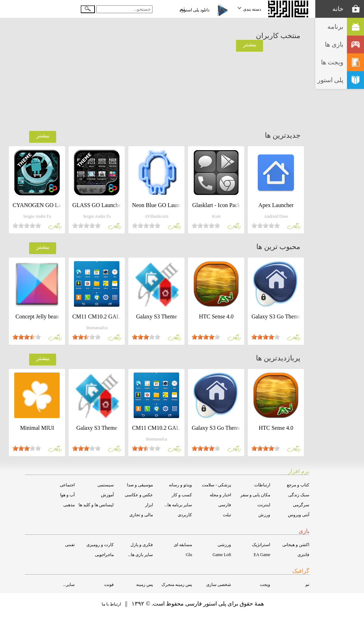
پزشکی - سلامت (216, 485)
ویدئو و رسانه (180, 485)
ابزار (149, 505)
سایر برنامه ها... (178, 505)
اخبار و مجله (220, 495)
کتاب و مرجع (298, 485)
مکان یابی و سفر (255, 495)
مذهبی (69, 505)
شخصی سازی (219, 585)
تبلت (227, 515)
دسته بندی (249, 9)
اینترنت (264, 505)
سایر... (69, 585)
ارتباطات (262, 485)
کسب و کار (182, 495)
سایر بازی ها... (140, 555)
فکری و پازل (142, 545)
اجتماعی (67, 485)
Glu (189, 555)
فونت (109, 585)
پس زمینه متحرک (177, 585)
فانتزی (303, 555)
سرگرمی (301, 505)
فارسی (225, 505)
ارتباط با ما (111, 604)
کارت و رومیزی (100, 545)
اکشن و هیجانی (296, 545)
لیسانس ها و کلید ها (96, 505)
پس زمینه (144, 585)
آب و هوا (67, 495)
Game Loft (222, 555)
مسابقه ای (183, 545)
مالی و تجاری (141, 515)
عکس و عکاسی (139, 495)
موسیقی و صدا (140, 485)
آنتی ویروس (299, 515)
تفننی (70, 545)
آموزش (107, 495)
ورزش (264, 515)
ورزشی (224, 545)
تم (307, 585)
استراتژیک (261, 545)
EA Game (262, 555)
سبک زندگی (299, 495)
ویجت (265, 585)
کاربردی (185, 515)
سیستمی (106, 485)
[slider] (266, 226)
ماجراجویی (104, 555)
